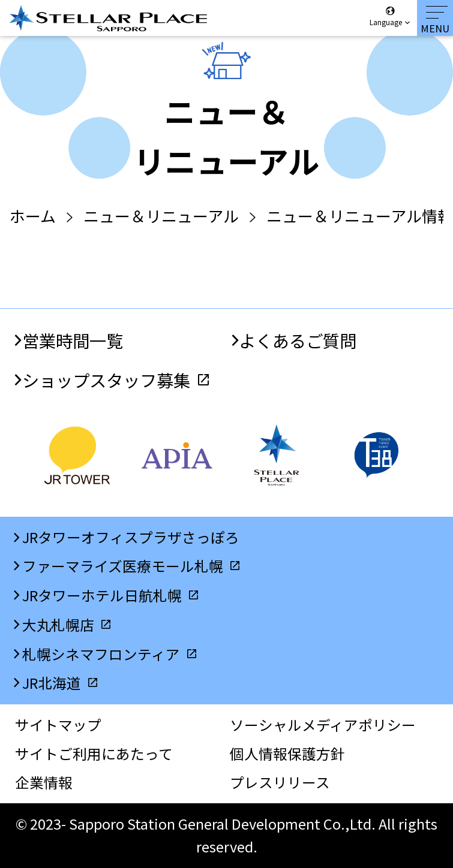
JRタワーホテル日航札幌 (102, 595)
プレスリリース (280, 782)
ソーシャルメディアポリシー (323, 725)
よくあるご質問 (298, 340)
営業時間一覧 (73, 340)
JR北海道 (52, 683)
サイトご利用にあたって (94, 754)
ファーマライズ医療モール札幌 (123, 566)
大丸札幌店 (58, 625)
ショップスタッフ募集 (106, 380)
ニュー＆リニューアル (161, 216)
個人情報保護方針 (287, 754)
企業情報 (44, 782)
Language (390, 16)
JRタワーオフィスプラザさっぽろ (131, 537)
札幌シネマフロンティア (101, 654)
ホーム (33, 216)
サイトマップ (58, 725)
